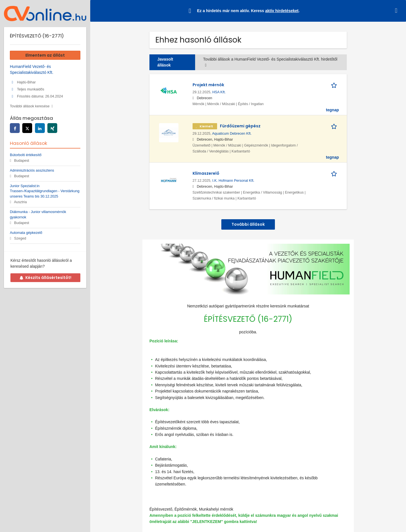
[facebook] (15, 128)
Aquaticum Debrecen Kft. (232, 134)
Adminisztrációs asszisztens (32, 170)
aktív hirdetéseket (282, 11)
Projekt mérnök (208, 85)
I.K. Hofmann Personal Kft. (233, 181)
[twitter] (27, 128)
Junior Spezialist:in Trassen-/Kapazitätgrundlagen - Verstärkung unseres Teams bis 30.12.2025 (45, 191)
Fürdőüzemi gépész (240, 126)
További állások (248, 224)
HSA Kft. (219, 92)
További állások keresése (30, 106)
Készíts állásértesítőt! (45, 278)
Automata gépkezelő (26, 233)
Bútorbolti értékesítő (26, 155)
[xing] (52, 128)
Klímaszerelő (206, 173)
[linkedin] (40, 128)
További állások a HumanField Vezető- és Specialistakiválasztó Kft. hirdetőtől (270, 62)
